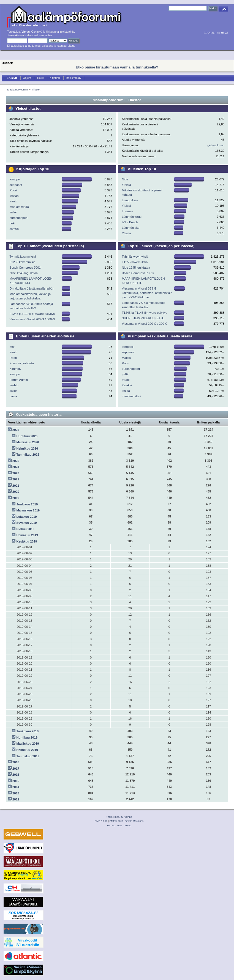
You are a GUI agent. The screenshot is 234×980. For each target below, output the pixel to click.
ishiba (126, 391)
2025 (16, 461)
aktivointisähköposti (26, 35)
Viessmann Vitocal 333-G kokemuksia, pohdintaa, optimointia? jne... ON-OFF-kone (147, 293)
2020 (16, 492)
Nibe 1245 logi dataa (24, 273)
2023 (16, 473)
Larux (13, 396)
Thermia (127, 211)
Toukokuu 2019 (28, 731)
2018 (16, 762)
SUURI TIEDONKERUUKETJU (143, 318)
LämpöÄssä (130, 200)
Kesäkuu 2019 (27, 541)
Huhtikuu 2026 (27, 436)
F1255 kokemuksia (22, 262)
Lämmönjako (130, 228)
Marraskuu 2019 (28, 510)
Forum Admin (19, 380)
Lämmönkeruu (132, 217)
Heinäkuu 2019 (27, 535)
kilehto (14, 385)
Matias (14, 196)
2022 (16, 479)
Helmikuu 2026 (27, 448)
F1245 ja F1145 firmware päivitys (32, 314)
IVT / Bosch (130, 222)
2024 (16, 467)
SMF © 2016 (116, 821)
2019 (16, 498)
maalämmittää (19, 207)
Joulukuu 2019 (27, 504)
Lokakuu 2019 (27, 517)
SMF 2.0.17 (101, 821)
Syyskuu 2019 (27, 523)
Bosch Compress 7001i (25, 268)
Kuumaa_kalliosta (21, 363)
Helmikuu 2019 (27, 750)
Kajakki (127, 385)
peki (12, 223)
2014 (16, 787)
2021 (16, 486)
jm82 (125, 374)
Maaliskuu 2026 (28, 442)
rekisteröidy (67, 32)
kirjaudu (51, 32)
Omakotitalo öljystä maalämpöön (32, 288)
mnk (12, 347)
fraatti (13, 201)
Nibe (125, 179)
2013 (16, 793)
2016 (16, 775)
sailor (13, 212)
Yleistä (126, 185)
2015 (16, 781)
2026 (16, 430)
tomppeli (15, 179)
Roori (13, 190)
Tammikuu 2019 (28, 756)
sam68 (14, 229)
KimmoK (15, 369)
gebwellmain (216, 145)
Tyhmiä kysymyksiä (23, 257)
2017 (16, 769)
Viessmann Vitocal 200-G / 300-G (32, 319)
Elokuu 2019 (25, 529)
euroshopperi (18, 218)
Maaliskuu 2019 (28, 744)
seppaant (16, 185)
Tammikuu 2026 (28, 455)
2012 (16, 799)
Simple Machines (134, 821)
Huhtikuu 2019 (27, 737)
